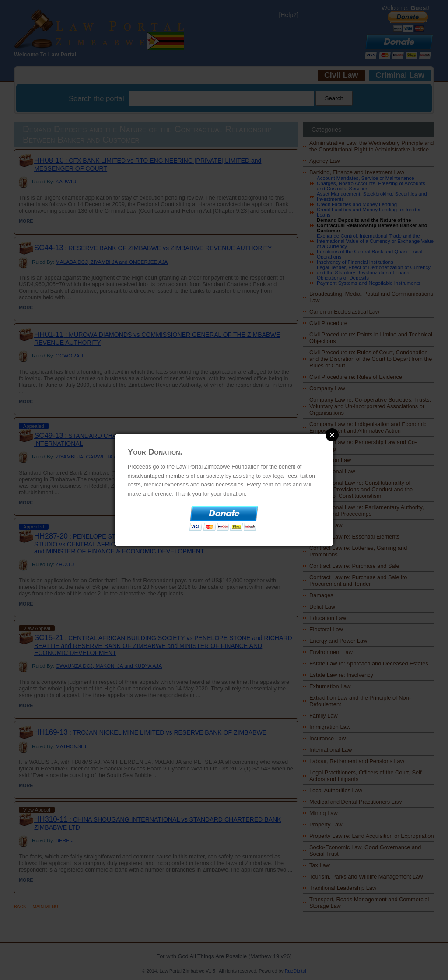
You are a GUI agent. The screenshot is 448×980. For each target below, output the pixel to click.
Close (332, 435)
